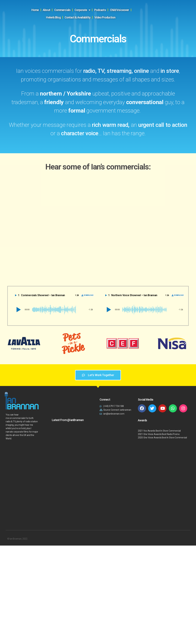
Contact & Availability (85, 12)
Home (43, 4)
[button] (18, 310)
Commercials (70, 4)
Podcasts (108, 4)
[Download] (87, 295)
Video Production (113, 12)
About (55, 4)
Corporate (90, 4)
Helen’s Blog (148, 4)
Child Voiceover (127, 4)
